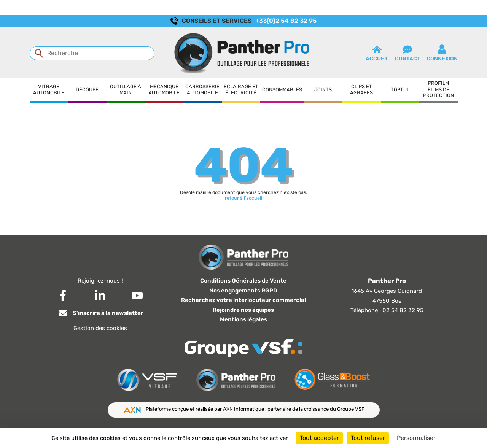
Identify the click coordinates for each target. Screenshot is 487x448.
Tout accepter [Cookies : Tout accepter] (319, 438)
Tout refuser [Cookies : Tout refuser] (368, 438)
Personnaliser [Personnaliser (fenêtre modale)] (416, 438)
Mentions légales (243, 319)
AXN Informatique (244, 409)
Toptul (400, 90)
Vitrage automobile (49, 90)
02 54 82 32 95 (403, 310)
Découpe (87, 90)
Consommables (282, 90)
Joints (323, 90)
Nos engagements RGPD (243, 291)
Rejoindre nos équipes (243, 310)
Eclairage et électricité (241, 90)
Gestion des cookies (100, 328)
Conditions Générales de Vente (243, 281)
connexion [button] (442, 53)
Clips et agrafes (361, 90)
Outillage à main (126, 90)
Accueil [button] (377, 53)
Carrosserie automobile (202, 90)
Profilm (438, 83)
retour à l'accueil (243, 198)
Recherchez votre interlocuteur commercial (243, 300)
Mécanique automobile (164, 90)
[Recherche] (92, 53)
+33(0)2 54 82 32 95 (286, 21)
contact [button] (408, 53)
